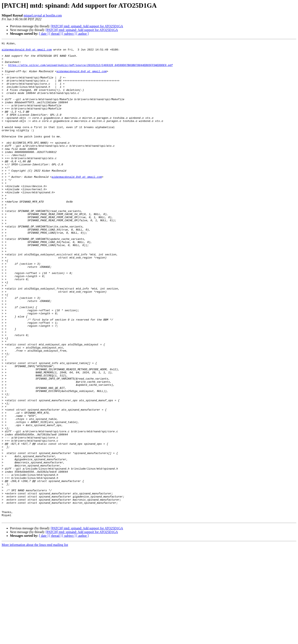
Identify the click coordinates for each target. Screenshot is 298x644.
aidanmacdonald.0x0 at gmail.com (27, 51)
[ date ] (44, 34)
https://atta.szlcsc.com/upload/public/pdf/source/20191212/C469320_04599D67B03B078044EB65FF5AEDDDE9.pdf (90, 70)
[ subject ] (69, 34)
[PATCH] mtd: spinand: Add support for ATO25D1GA (87, 26)
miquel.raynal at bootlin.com (43, 15)
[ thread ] (55, 34)
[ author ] (83, 34)
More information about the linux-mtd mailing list (35, 640)
